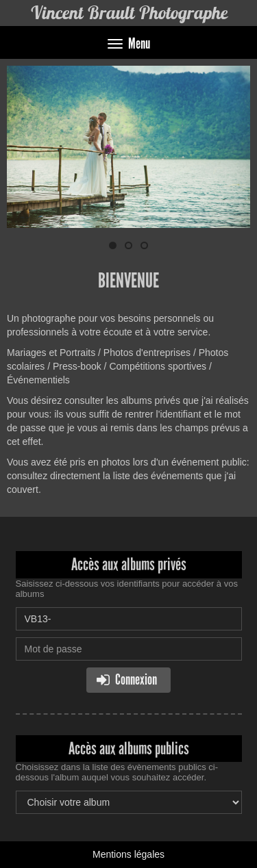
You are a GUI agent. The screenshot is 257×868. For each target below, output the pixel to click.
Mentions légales (128, 854)
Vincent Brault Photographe (129, 13)
